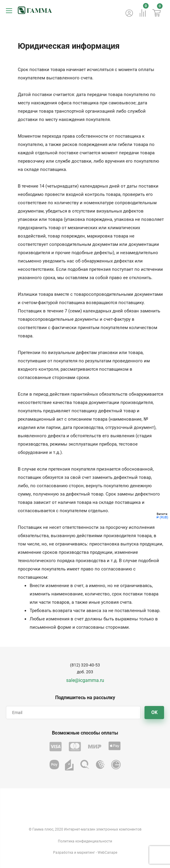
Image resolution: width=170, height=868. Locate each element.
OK (154, 712)
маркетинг (86, 853)
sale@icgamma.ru (85, 680)
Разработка (63, 853)
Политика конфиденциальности (85, 841)
